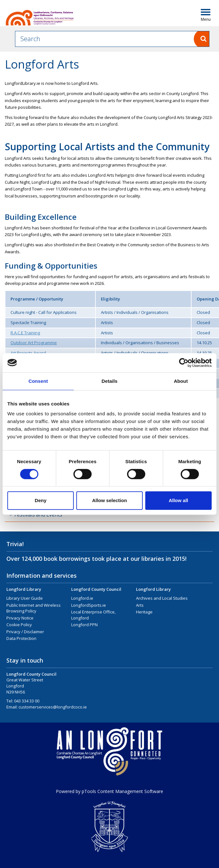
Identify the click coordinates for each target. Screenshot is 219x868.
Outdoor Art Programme (34, 343)
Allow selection (109, 500)
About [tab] (181, 381)
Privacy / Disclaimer (25, 632)
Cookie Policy (19, 625)
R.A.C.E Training (25, 333)
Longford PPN (84, 625)
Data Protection (21, 638)
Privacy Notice (20, 618)
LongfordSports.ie (89, 605)
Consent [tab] (38, 381)
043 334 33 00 (27, 701)
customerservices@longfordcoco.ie (53, 707)
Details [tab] (109, 381)
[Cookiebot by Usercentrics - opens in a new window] (184, 363)
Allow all (178, 500)
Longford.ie (82, 598)
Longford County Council (96, 589)
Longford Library (24, 589)
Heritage (144, 612)
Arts (140, 605)
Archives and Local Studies (162, 598)
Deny (41, 500)
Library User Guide (25, 598)
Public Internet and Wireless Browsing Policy (34, 608)
